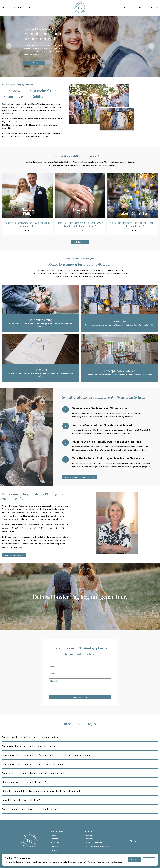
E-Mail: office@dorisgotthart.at (97, 846)
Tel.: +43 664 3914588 (93, 842)
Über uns (54, 846)
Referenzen (33, 8)
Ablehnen (149, 860)
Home (53, 835)
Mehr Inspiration (80, 242)
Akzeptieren (134, 860)
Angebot (17, 8)
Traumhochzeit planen (34, 63)
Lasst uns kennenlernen (14, 555)
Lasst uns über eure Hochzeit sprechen (80, 477)
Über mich (127, 8)
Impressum (89, 835)
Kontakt (154, 8)
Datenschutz (89, 839)
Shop (141, 8)
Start (4, 8)
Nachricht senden (80, 697)
